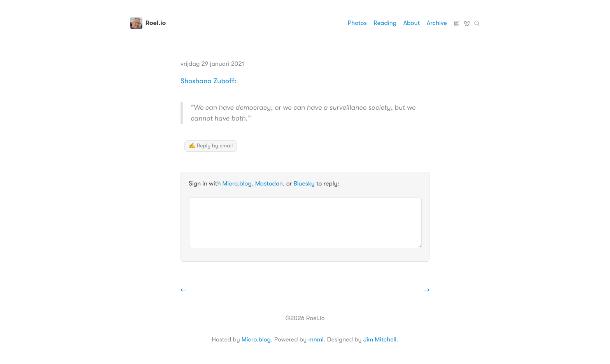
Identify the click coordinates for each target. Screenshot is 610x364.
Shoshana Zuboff (207, 81)
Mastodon (457, 20)
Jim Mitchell (380, 339)
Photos (357, 23)
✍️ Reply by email (211, 146)
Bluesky (467, 20)
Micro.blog (237, 184)
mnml (316, 339)
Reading (385, 23)
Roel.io (148, 23)
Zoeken (477, 20)
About (412, 23)
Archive (437, 23)
